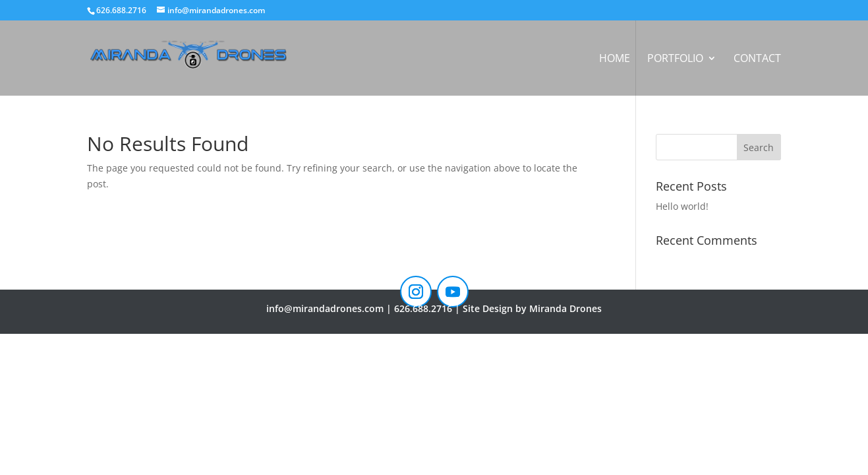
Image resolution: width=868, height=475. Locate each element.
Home (615, 59)
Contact (757, 59)
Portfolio (675, 59)
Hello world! (682, 206)
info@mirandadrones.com (325, 308)
